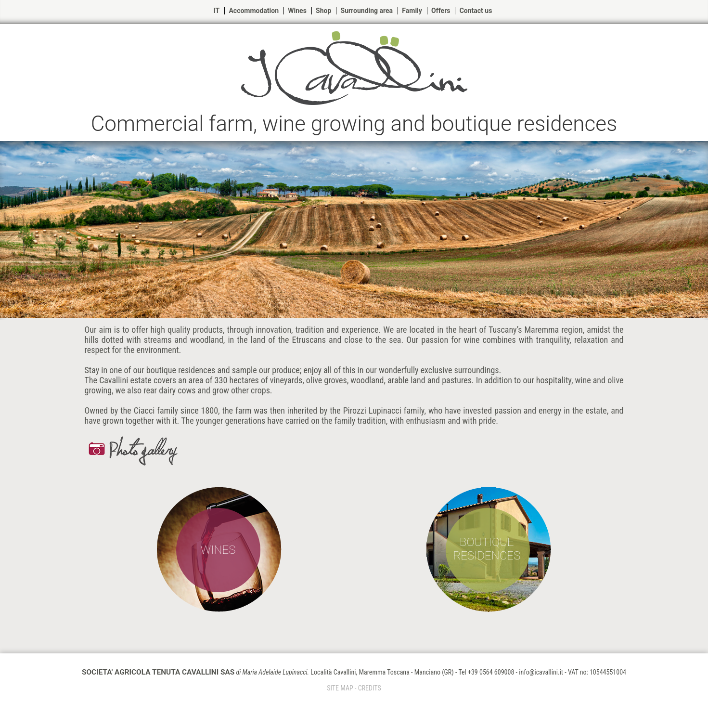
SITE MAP (340, 688)
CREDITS (370, 688)
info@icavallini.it (541, 672)
